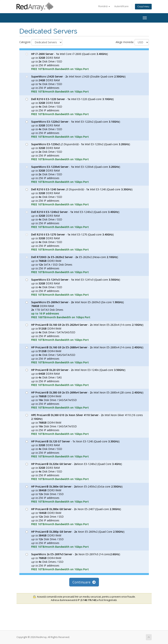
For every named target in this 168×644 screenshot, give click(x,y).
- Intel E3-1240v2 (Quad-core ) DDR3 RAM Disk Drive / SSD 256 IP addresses (72, 219)
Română (104, 6)
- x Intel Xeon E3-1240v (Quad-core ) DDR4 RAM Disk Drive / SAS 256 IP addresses (75, 377)
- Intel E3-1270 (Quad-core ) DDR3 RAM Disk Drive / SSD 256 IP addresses (70, 242)
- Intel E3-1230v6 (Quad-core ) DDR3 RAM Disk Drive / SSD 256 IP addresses (73, 174)
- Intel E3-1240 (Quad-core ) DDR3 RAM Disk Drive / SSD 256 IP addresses (79, 197)
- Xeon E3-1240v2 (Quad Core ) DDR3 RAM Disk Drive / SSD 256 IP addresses (74, 471)
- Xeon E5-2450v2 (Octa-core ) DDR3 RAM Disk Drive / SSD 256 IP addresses (74, 494)
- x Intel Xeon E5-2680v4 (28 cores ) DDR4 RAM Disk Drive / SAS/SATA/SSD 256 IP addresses (84, 400)
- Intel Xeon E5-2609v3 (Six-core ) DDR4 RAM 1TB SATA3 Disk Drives (75, 310)
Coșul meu (143, 6)
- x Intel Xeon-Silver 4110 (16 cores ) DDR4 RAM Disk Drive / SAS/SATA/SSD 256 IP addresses (84, 424)
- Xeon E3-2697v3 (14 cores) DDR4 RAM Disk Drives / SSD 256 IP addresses (73, 562)
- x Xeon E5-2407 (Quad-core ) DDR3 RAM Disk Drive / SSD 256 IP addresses (73, 517)
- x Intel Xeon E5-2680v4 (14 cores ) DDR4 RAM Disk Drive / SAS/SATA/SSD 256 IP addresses (84, 355)
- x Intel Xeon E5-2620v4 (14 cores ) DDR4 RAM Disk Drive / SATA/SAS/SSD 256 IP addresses (84, 332)
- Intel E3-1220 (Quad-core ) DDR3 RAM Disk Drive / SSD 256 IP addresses (70, 107)
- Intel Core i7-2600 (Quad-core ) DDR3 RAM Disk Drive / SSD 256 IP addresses (67, 61)
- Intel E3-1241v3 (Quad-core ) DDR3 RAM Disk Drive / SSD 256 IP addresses (73, 287)
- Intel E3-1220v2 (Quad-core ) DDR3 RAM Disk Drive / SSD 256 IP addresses (73, 129)
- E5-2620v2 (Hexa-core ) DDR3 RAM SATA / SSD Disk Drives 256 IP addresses (72, 265)
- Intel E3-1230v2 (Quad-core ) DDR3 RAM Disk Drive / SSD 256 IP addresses (78, 152)
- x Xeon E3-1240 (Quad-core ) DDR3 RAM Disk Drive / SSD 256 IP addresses (73, 449)
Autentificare (121, 6)
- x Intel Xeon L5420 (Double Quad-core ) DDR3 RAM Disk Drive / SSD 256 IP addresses (76, 84)
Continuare (84, 582)
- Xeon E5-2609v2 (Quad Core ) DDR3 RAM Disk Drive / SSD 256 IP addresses (75, 539)
